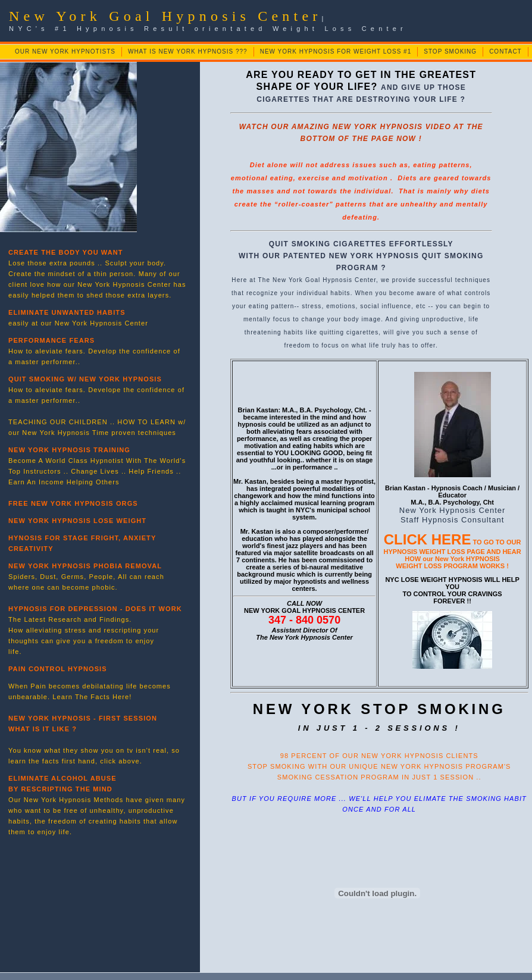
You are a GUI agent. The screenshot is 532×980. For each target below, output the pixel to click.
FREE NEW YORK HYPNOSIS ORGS (73, 503)
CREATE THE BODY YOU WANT (66, 252)
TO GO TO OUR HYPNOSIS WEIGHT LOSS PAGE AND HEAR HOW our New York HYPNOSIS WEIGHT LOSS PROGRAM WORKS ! (453, 554)
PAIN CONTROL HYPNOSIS (58, 669)
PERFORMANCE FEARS (51, 340)
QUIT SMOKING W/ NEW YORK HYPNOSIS (85, 379)
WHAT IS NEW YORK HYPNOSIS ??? (188, 51)
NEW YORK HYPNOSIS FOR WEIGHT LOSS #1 (336, 51)
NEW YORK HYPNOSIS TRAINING (69, 450)
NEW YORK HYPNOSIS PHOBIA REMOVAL (85, 566)
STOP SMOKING (450, 51)
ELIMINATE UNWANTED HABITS (67, 312)
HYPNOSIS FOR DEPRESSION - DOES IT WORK (95, 609)
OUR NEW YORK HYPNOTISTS (65, 51)
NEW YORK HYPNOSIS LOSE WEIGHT (77, 521)
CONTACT (506, 51)
